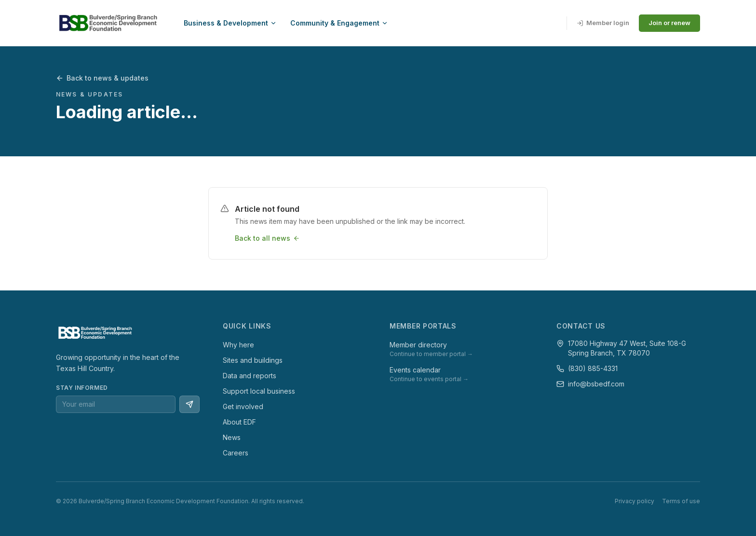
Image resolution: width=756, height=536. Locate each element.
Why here (238, 345)
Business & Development (230, 23)
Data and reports (250, 376)
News (232, 437)
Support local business (259, 391)
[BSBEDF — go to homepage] (107, 23)
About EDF (239, 422)
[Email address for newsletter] (116, 404)
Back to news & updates (102, 78)
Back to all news (267, 238)
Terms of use (681, 501)
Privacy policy (634, 501)
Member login (603, 23)
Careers (236, 453)
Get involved (243, 406)
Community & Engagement (339, 23)
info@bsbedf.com (596, 384)
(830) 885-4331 (593, 368)
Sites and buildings (253, 360)
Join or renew (669, 23)
